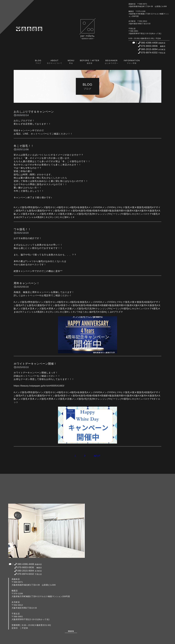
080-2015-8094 (151, 49)
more (71, 631)
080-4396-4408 (151, 43)
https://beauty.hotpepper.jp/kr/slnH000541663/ (39, 386)
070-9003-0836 (151, 46)
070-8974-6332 (151, 53)
